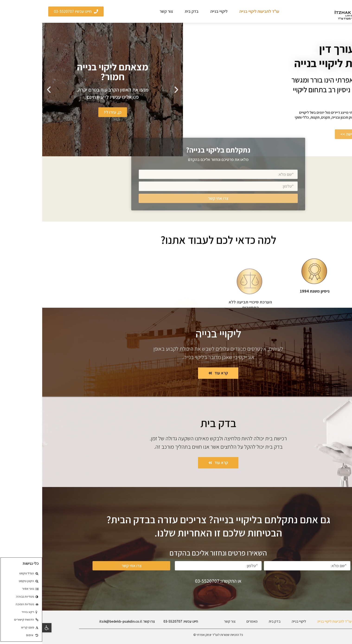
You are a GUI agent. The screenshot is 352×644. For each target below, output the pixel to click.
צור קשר (124, 11)
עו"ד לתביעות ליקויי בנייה (217, 11)
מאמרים (210, 621)
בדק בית (149, 11)
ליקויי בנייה (177, 11)
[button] (346, 586)
